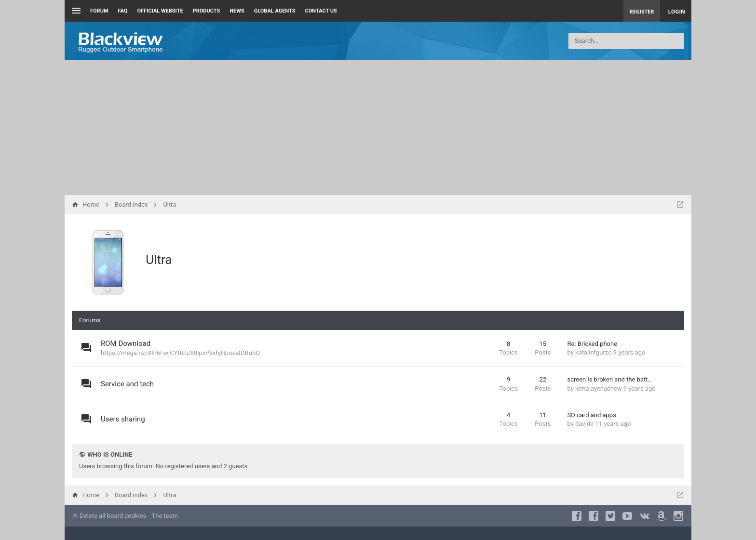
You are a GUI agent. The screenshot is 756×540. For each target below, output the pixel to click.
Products (207, 11)
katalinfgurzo (594, 352)
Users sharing (123, 419)
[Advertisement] (378, 128)
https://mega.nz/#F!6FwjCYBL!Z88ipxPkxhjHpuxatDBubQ (180, 353)
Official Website (160, 11)
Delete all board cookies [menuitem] (109, 516)
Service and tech (127, 384)
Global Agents (275, 11)
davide (584, 424)
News (237, 11)
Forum (99, 11)
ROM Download (126, 343)
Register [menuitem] (642, 11)
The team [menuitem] (165, 516)
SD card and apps (592, 415)
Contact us (321, 11)
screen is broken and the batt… (610, 379)
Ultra (159, 260)
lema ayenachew (599, 389)
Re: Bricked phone (593, 344)
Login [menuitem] (676, 11)
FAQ (123, 11)
